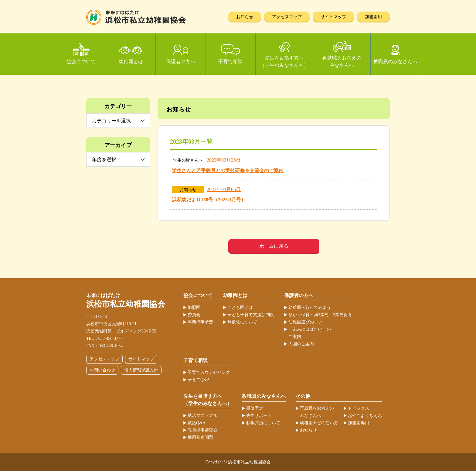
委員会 (194, 315)
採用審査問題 (200, 437)
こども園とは (240, 307)
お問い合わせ (102, 370)
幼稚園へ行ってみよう (310, 307)
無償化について (242, 322)
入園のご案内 (301, 344)
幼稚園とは (131, 61)
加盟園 (194, 307)
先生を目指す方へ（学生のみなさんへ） (284, 61)
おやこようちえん (365, 416)
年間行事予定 (200, 322)
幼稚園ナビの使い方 (319, 423)
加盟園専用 (359, 423)
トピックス (359, 408)
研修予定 (255, 408)
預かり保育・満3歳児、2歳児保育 (320, 315)
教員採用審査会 (202, 430)
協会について (81, 61)
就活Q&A (197, 423)
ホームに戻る (274, 246)
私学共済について (263, 423)
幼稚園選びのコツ (305, 322)
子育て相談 (230, 61)
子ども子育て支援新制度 (251, 315)
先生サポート (259, 416)
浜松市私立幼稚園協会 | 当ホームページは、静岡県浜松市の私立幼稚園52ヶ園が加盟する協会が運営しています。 (136, 17)
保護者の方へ (181, 61)
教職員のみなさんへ (395, 61)
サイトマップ (333, 17)
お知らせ (245, 17)
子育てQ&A (199, 380)
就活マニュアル (202, 416)
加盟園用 (373, 17)
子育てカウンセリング (209, 372)
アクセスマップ (287, 17)
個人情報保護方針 (141, 370)
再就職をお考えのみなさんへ (342, 61)
